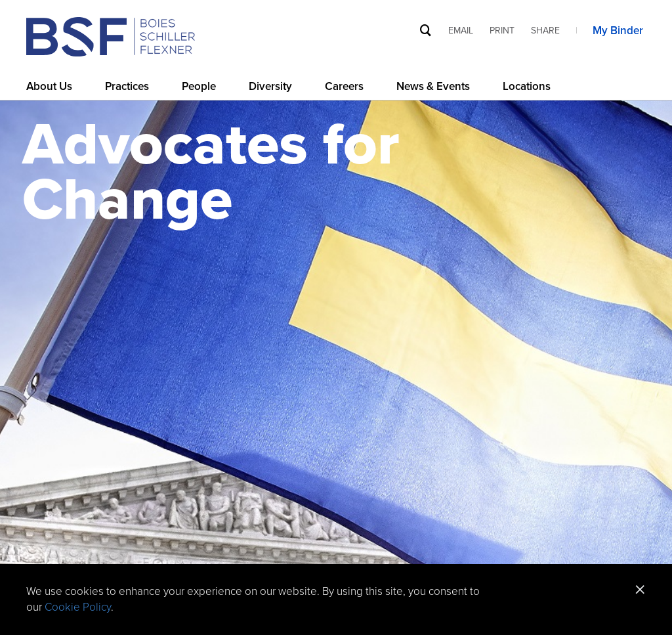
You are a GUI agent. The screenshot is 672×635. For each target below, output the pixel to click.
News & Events (433, 86)
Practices (127, 86)
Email (461, 31)
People (199, 86)
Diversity (270, 86)
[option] (336, 357)
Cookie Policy (78, 607)
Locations (527, 86)
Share (545, 31)
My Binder (619, 31)
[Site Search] (426, 30)
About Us (49, 86)
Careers (344, 86)
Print (502, 31)
